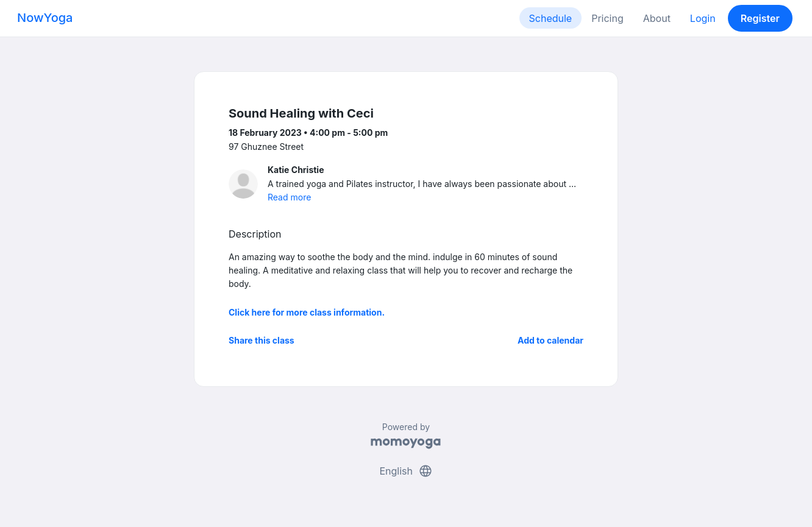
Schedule (551, 18)
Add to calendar (550, 340)
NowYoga (45, 18)
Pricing (607, 18)
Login (703, 18)
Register (760, 18)
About (657, 18)
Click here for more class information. (307, 312)
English (406, 471)
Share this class (262, 340)
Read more (289, 197)
